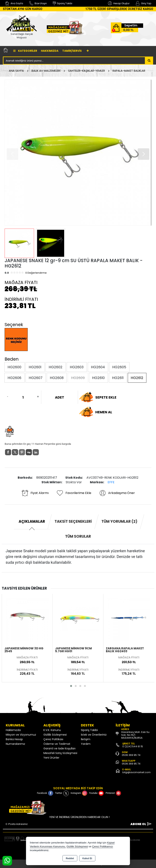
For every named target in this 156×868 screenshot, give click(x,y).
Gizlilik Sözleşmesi (55, 735)
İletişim (86, 739)
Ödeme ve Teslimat (57, 744)
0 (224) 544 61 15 (133, 746)
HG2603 (77, 367)
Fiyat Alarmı (35, 493)
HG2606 (15, 378)
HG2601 (35, 367)
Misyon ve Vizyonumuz (21, 735)
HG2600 (15, 367)
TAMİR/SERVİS (72, 51)
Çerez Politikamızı (103, 846)
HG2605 (119, 367)
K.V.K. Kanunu (52, 730)
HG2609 (78, 378)
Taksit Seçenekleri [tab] (73, 521)
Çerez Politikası (53, 739)
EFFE (111, 482)
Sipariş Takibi (89, 730)
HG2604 (98, 367)
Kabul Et (87, 858)
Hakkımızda (50, 51)
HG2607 (36, 378)
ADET (60, 397)
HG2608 (57, 378)
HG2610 (98, 378)
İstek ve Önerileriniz (94, 735)
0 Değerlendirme (36, 273)
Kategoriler (25, 51)
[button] (144, 154)
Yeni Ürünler (51, 758)
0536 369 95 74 (131, 755)
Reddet (70, 858)
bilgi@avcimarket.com (136, 772)
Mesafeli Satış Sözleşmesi (60, 753)
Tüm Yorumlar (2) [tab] (119, 521)
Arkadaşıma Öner (117, 493)
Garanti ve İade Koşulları (59, 748)
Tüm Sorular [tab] (78, 536)
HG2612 (137, 378)
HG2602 (56, 367)
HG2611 (118, 378)
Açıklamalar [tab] (32, 521)
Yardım (86, 744)
